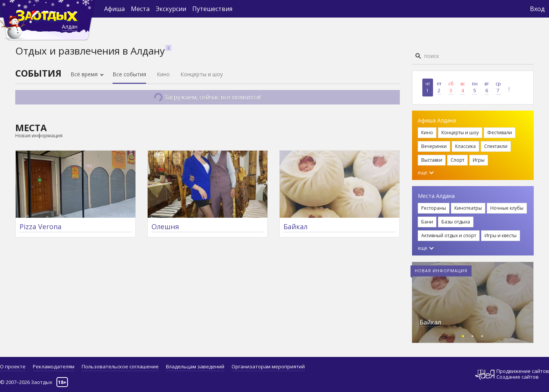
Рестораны (434, 208)
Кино (163, 74)
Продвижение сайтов (523, 371)
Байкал (295, 227)
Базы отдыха (456, 222)
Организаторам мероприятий (268, 366)
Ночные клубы (507, 208)
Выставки (432, 160)
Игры (479, 160)
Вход (537, 9)
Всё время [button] (85, 74)
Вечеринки (434, 146)
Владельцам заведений (195, 366)
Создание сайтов (518, 377)
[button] (463, 335)
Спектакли (496, 146)
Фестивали (500, 133)
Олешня (165, 227)
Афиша (114, 9)
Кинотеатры (468, 208)
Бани (427, 222)
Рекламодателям (54, 366)
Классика (465, 146)
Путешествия (212, 9)
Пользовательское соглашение (120, 366)
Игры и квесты (501, 235)
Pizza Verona (40, 227)
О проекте (13, 366)
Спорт (457, 160)
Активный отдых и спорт (449, 235)
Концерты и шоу (202, 74)
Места (140, 9)
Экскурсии (171, 9)
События (38, 73)
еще (426, 173)
